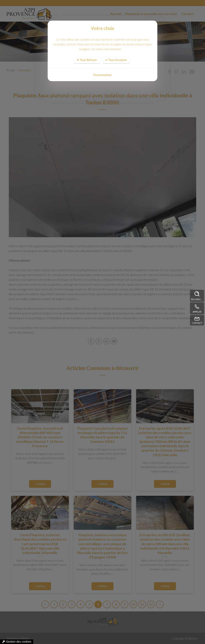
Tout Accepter (116, 60)
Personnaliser (103, 75)
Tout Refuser (87, 60)
